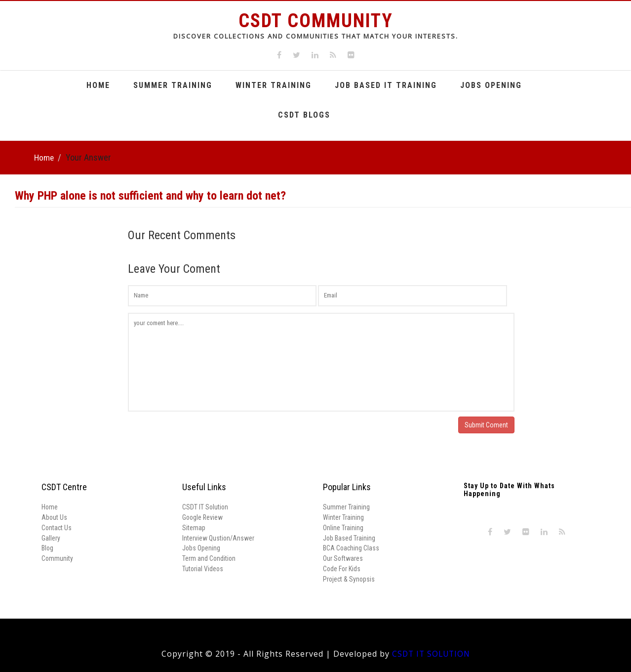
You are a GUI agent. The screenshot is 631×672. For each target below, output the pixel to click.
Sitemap (194, 529)
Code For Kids (342, 568)
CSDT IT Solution (206, 509)
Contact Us (57, 529)
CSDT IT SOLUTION (431, 653)
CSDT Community (316, 21)
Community (58, 558)
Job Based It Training (386, 87)
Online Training (343, 529)
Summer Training (173, 87)
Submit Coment (486, 427)
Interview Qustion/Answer (218, 539)
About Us (55, 519)
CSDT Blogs (304, 116)
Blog (48, 548)
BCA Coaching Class (352, 548)
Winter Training (274, 87)
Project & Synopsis (350, 578)
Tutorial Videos (203, 568)
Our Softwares (343, 558)
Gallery (51, 539)
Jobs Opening (491, 87)
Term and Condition (209, 558)
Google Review (203, 519)
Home (98, 87)
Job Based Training (349, 539)
